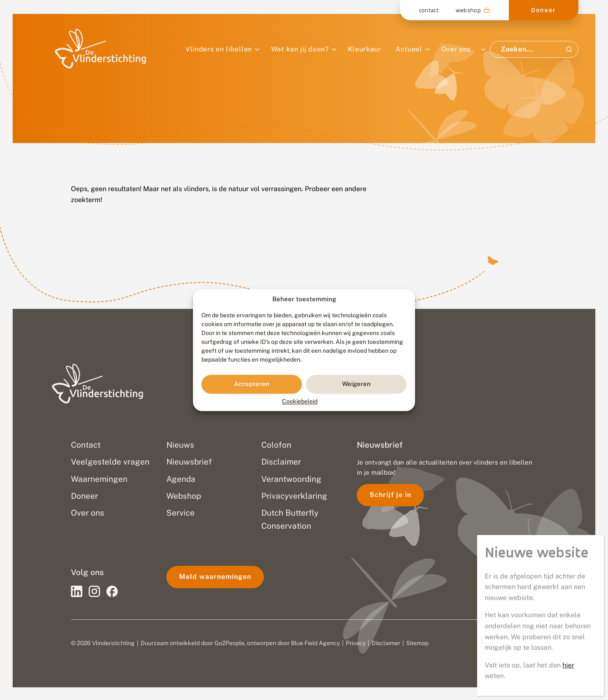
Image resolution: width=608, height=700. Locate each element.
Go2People (229, 643)
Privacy (356, 643)
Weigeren (356, 384)
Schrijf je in (390, 495)
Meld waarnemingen (215, 577)
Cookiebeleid (300, 401)
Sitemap (417, 643)
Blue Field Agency (315, 643)
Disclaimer (386, 643)
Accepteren (252, 384)
